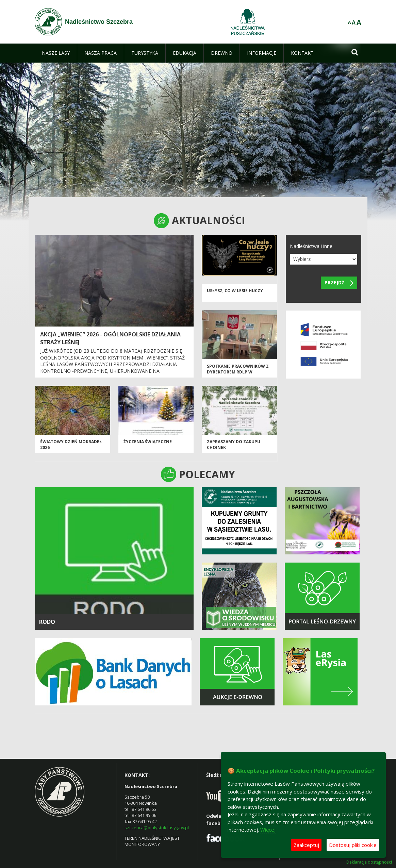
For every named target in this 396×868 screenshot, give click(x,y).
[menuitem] (56, 53)
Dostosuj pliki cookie (353, 845)
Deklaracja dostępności (369, 862)
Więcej (268, 830)
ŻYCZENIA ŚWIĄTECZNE (148, 442)
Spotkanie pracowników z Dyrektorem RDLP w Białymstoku (238, 372)
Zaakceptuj (306, 845)
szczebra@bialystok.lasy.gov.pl (157, 828)
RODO (47, 622)
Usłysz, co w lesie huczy (235, 291)
